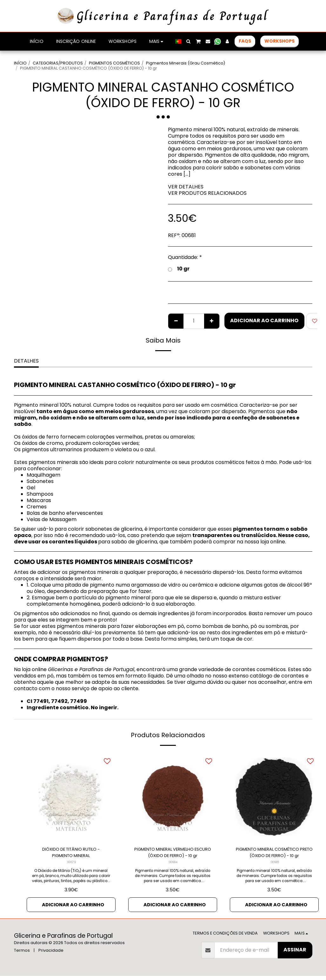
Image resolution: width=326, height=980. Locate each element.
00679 (72, 865)
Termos (22, 954)
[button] (189, 41)
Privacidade (51, 954)
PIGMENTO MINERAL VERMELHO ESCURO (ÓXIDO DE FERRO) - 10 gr (173, 854)
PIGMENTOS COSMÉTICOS (114, 63)
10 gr (179, 269)
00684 (173, 865)
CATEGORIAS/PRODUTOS (58, 63)
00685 (275, 865)
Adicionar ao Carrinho (264, 320)
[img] (71, 797)
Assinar (295, 954)
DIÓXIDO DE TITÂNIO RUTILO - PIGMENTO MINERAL (71, 854)
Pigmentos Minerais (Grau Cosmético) (186, 63)
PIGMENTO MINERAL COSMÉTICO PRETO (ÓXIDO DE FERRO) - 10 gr (274, 854)
